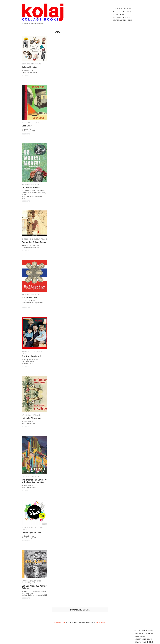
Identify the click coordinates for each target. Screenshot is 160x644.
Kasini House (100, 622)
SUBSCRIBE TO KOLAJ (121, 17)
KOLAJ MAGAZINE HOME (122, 20)
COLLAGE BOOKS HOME (122, 8)
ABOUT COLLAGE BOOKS (122, 11)
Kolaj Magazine (60, 622)
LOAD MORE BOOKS (80, 610)
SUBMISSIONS (118, 14)
